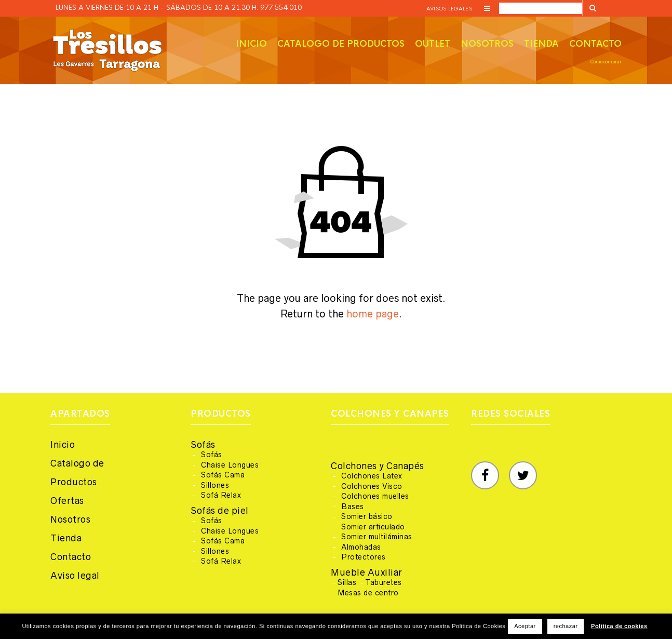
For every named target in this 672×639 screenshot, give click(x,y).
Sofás (203, 445)
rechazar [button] (566, 626)
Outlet (433, 44)
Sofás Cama (223, 475)
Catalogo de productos (341, 44)
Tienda (541, 44)
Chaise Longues (230, 465)
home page (373, 314)
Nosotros (487, 44)
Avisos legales (449, 9)
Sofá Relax (221, 495)
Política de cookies (619, 626)
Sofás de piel (220, 511)
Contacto (595, 44)
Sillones (215, 485)
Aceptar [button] (525, 626)
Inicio (251, 44)
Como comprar (606, 62)
